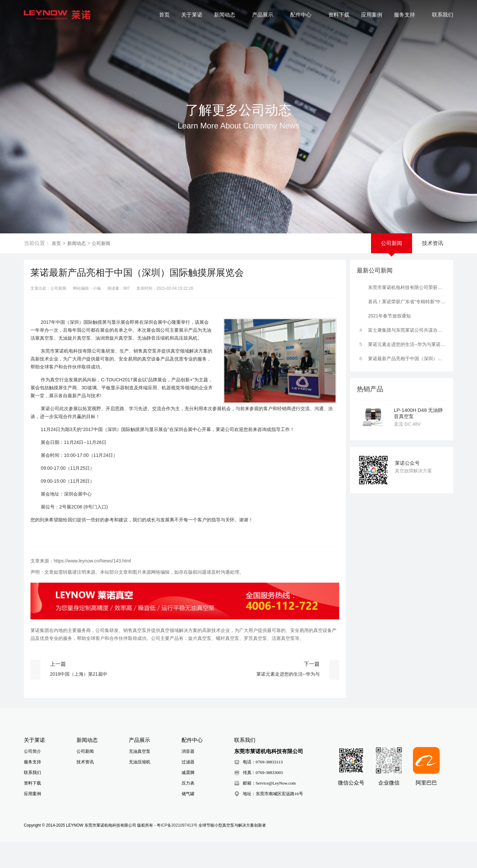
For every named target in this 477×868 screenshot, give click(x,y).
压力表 (188, 785)
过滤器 (188, 764)
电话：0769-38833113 (263, 764)
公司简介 (32, 753)
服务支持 (407, 15)
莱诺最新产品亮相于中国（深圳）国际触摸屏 (402, 357)
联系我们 (443, 15)
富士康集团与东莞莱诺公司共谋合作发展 (402, 328)
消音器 (188, 753)
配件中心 (303, 15)
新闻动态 (227, 15)
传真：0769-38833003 (263, 774)
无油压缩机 (140, 764)
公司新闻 (101, 243)
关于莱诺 (192, 15)
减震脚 (188, 774)
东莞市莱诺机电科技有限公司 (269, 753)
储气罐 (188, 795)
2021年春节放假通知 (384, 314)
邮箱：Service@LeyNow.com (269, 785)
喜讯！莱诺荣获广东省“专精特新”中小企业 (402, 300)
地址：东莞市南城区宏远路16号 (273, 795)
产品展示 (265, 15)
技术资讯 (433, 243)
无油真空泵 (140, 753)
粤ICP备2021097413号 (177, 827)
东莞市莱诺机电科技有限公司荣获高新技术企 (402, 286)
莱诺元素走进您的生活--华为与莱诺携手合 (402, 343)
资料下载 (339, 15)
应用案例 (372, 15)
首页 (164, 15)
